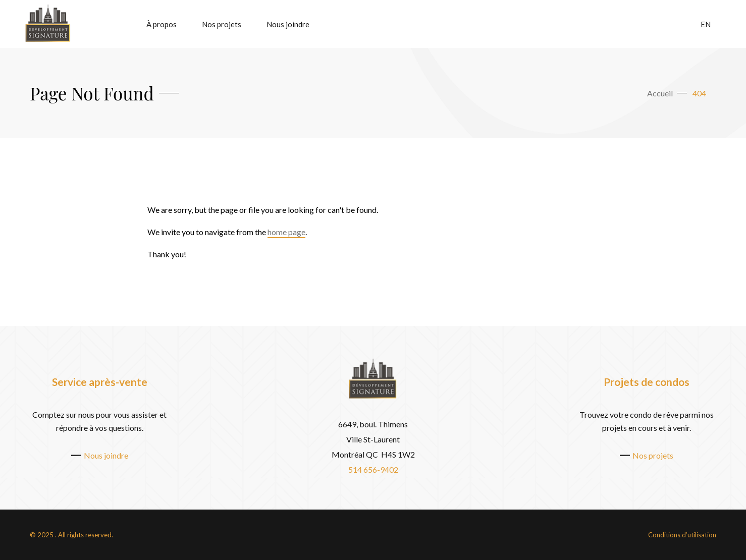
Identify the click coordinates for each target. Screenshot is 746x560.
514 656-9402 (373, 469)
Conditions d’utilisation (682, 535)
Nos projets (222, 24)
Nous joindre (288, 24)
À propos (162, 24)
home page (286, 232)
